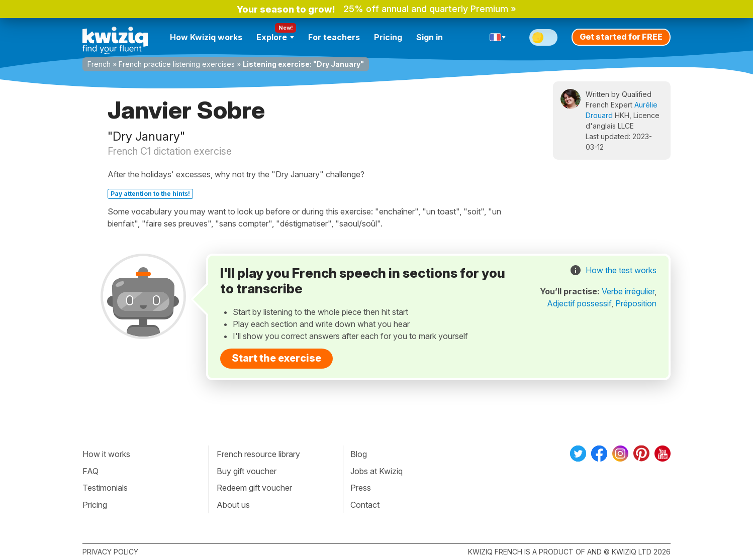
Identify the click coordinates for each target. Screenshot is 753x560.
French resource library (258, 454)
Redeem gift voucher (254, 488)
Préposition (636, 303)
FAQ (90, 471)
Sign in (430, 37)
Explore (275, 37)
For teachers (334, 37)
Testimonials (105, 488)
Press (361, 488)
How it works (106, 454)
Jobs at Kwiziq (376, 471)
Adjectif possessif (579, 303)
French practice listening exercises (177, 64)
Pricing (388, 37)
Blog (359, 454)
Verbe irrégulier (628, 291)
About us (233, 505)
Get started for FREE (621, 37)
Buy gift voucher (247, 471)
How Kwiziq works (206, 37)
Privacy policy (110, 552)
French (99, 64)
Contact (365, 505)
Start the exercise (276, 358)
